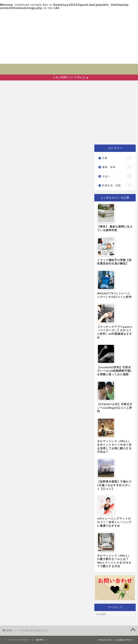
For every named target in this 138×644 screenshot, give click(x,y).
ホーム (15, 127)
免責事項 (40, 640)
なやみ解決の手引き (69, 67)
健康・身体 (66, 127)
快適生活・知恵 (103, 127)
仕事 (13, 135)
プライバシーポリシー (19, 640)
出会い (39, 127)
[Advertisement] (69, 37)
